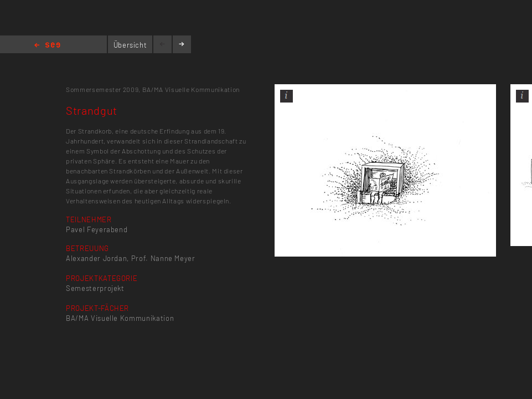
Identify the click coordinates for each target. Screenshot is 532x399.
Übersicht (130, 45)
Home (47, 46)
